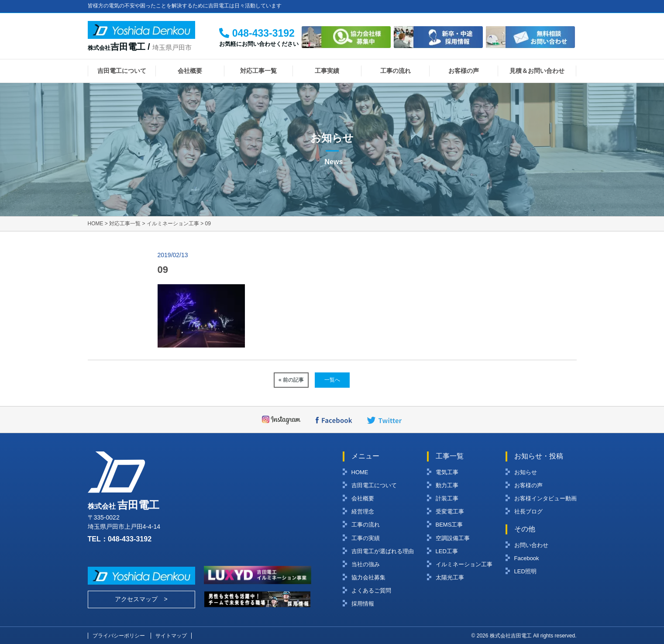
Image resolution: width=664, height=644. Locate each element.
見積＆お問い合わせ (537, 71)
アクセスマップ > (141, 599)
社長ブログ (528, 511)
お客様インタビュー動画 (545, 498)
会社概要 (190, 71)
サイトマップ (171, 636)
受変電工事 (450, 511)
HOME (360, 472)
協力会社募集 (368, 577)
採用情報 (363, 604)
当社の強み (366, 564)
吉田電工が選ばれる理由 (383, 551)
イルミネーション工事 (464, 564)
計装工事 (447, 498)
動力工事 (447, 485)
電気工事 (447, 472)
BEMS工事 (449, 525)
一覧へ (332, 380)
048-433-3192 (130, 539)
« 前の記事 (291, 380)
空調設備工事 (453, 538)
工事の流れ (396, 71)
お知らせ (526, 472)
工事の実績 (366, 538)
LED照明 (525, 571)
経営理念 (363, 511)
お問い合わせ (531, 545)
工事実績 (327, 71)
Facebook (527, 558)
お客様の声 (464, 71)
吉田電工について (122, 71)
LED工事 (447, 551)
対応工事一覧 (258, 71)
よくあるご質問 (371, 591)
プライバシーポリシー (119, 636)
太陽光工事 (450, 577)
